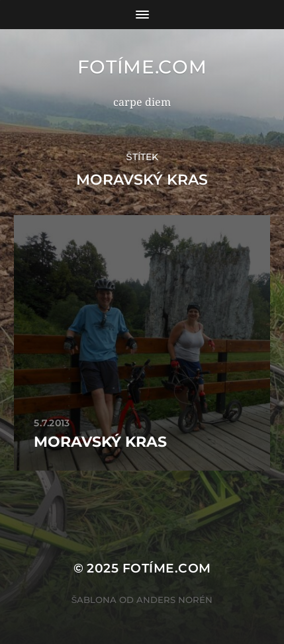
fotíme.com (142, 67)
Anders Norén (174, 600)
